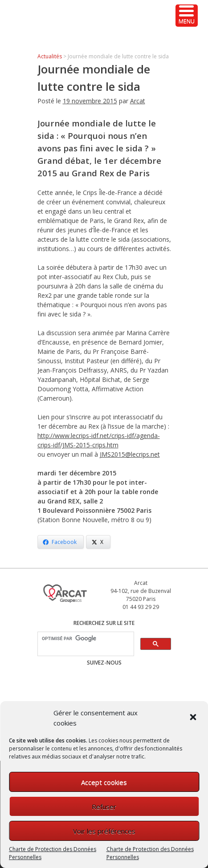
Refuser (104, 807)
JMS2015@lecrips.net (130, 454)
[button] (194, 718)
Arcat (138, 101)
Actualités (50, 56)
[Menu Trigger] (187, 16)
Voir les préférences (104, 831)
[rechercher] (85, 639)
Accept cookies (104, 782)
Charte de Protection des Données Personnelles (53, 853)
